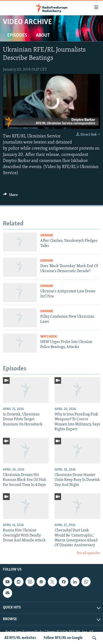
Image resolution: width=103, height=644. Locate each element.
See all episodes (88, 553)
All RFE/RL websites (20, 638)
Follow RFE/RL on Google (63, 638)
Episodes (17, 36)
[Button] (10, 196)
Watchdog (49, 337)
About (43, 36)
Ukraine (47, 236)
